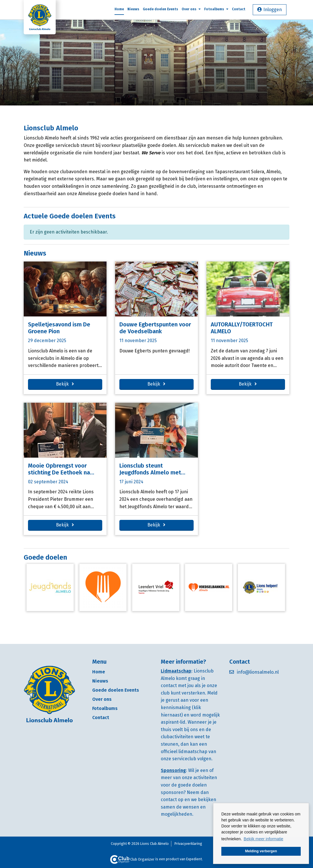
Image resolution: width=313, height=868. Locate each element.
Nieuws (133, 9)
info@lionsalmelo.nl (258, 672)
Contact (239, 9)
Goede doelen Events (160, 9)
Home (119, 9)
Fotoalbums (216, 9)
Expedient (194, 859)
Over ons (191, 9)
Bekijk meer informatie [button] (263, 839)
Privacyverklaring (188, 844)
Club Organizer (132, 859)
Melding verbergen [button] (261, 851)
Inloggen (273, 10)
